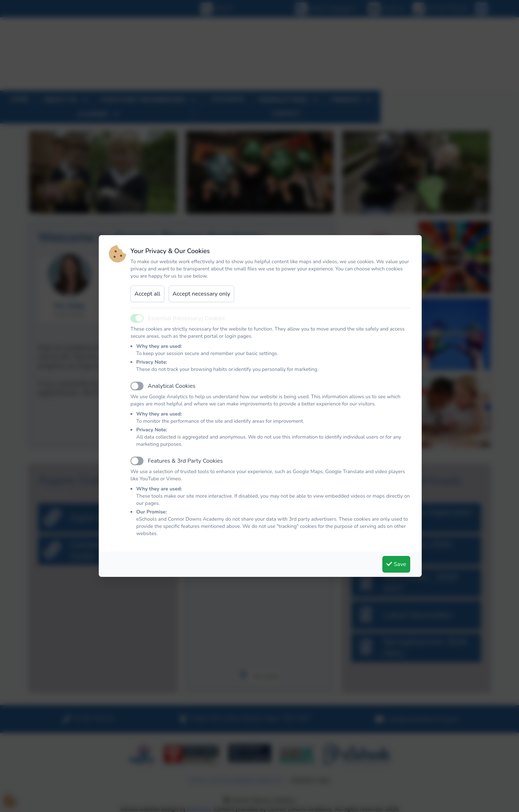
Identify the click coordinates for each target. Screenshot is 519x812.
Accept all (147, 294)
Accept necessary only (201, 294)
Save (396, 564)
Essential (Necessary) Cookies (186, 318)
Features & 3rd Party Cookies (185, 461)
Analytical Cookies (172, 386)
